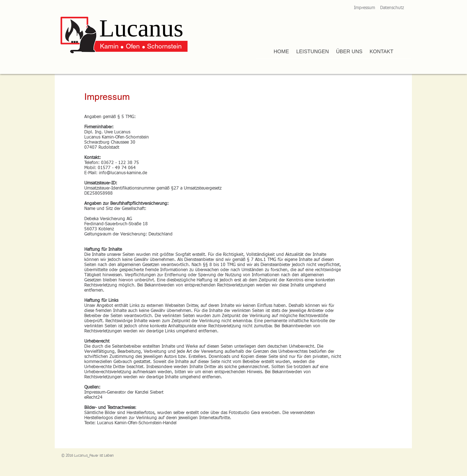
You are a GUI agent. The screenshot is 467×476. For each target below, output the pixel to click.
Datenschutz (392, 8)
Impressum (364, 8)
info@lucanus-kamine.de (123, 173)
